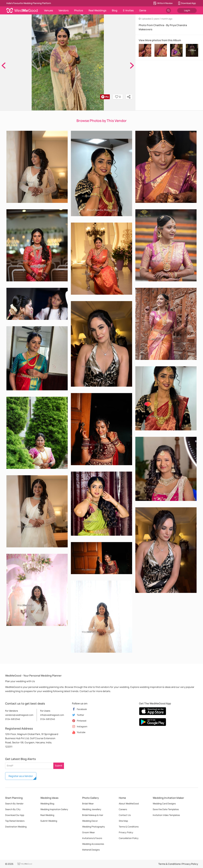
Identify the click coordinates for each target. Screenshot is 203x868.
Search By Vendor (14, 804)
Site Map (123, 821)
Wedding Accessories (93, 844)
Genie (143, 10)
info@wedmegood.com (52, 715)
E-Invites (128, 10)
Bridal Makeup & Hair (93, 815)
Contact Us (125, 815)
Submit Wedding (49, 821)
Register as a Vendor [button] (21, 776)
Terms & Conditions (129, 827)
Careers (123, 809)
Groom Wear (88, 832)
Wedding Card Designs (164, 804)
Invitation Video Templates (166, 815)
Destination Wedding (16, 827)
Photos (79, 10)
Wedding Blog (47, 804)
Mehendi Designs (91, 850)
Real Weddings (97, 10)
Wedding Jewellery (92, 809)
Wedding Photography (94, 827)
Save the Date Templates (166, 809)
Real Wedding (47, 815)
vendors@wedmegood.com (19, 715)
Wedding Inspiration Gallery (54, 809)
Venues (48, 10)
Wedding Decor (90, 821)
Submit (59, 766)
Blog (115, 10)
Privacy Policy (126, 832)
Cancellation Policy (129, 838)
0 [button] (118, 97)
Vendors (63, 10)
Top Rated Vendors (15, 821)
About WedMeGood (129, 804)
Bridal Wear (88, 804)
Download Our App (15, 815)
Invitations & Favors (92, 838)
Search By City (13, 809)
